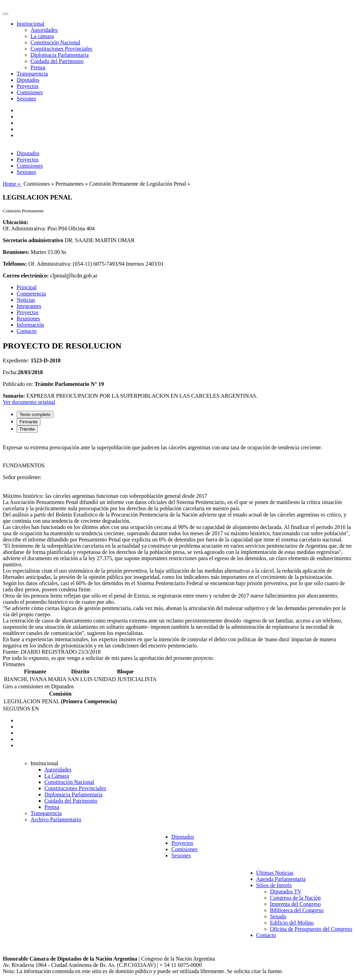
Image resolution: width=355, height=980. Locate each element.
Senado (278, 916)
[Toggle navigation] (6, 14)
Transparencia (32, 74)
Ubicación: (16, 222)
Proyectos (28, 86)
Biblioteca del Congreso (297, 910)
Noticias (26, 300)
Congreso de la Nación (295, 898)
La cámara (42, 36)
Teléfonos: (15, 264)
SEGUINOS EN (21, 709)
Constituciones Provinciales (61, 49)
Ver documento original (29, 402)
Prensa (38, 67)
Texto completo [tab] (35, 414)
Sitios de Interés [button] (274, 885)
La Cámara (57, 776)
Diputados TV (286, 891)
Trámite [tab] (27, 429)
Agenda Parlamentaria (281, 879)
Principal (27, 287)
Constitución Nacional (55, 42)
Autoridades (44, 30)
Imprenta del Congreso (296, 904)
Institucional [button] (31, 24)
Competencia (31, 294)
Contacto (27, 331)
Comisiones (30, 92)
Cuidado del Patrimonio (57, 61)
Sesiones (26, 99)
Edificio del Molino (292, 923)
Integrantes (29, 306)
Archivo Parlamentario (56, 819)
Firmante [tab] (29, 422)
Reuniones (28, 319)
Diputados (28, 80)
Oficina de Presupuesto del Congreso (311, 929)
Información (30, 325)
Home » (12, 184)
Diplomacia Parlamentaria (59, 55)
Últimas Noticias (275, 873)
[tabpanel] (177, 550)
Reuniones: (16, 252)
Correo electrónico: (26, 276)
